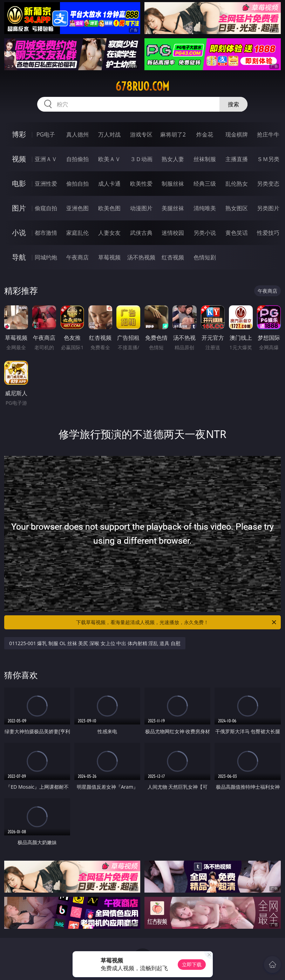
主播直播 (237, 159)
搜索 (233, 104)
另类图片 (268, 208)
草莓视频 (109, 257)
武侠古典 (141, 233)
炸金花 (205, 134)
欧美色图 (109, 208)
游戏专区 (141, 134)
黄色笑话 (237, 233)
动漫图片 (141, 208)
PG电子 (46, 134)
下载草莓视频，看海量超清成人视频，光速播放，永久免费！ (177, 622)
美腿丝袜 (173, 208)
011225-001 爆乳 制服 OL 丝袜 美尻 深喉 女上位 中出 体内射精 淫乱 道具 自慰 (95, 643)
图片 (19, 208)
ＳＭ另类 (268, 159)
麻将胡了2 (173, 134)
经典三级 (205, 184)
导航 (19, 257)
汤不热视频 (141, 257)
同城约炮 (46, 257)
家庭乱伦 (77, 233)
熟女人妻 (173, 159)
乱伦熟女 (237, 184)
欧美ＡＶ (109, 159)
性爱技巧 (268, 233)
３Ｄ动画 (141, 159)
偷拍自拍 (77, 184)
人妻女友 (109, 233)
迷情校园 (173, 233)
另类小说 (205, 233)
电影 (19, 183)
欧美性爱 (141, 184)
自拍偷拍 (77, 159)
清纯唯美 (205, 208)
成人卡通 (109, 184)
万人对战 (109, 134)
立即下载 (192, 964)
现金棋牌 (237, 134)
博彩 (19, 134)
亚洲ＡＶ (46, 159)
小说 (19, 233)
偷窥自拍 (46, 208)
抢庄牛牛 (268, 134)
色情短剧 (205, 257)
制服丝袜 (173, 184)
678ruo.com (142, 86)
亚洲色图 (77, 208)
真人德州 (77, 134)
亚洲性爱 (46, 184)
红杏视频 (173, 257)
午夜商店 (77, 257)
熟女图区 (237, 208)
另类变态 (268, 184)
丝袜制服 (205, 159)
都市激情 (46, 233)
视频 (19, 159)
